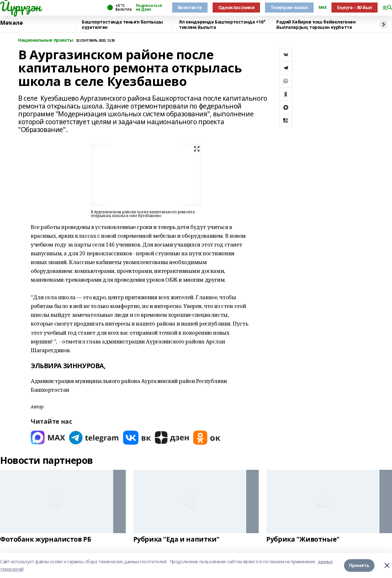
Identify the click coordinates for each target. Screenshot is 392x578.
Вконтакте (190, 7)
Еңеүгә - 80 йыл (355, 7)
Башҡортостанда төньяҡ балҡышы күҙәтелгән (122, 25)
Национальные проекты (46, 40)
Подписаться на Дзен (149, 8)
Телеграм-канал (289, 7)
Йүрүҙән (20, 7)
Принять (359, 565)
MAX (323, 8)
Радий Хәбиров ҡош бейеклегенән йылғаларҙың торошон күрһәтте (316, 25)
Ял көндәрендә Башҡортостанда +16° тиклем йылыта (222, 25)
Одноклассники (236, 7)
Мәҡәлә (11, 23)
